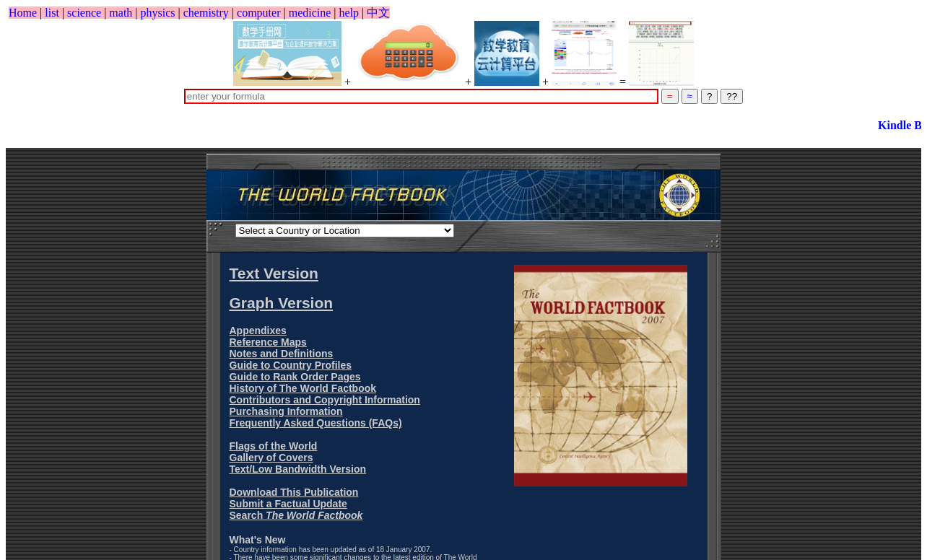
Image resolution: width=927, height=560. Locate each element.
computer (258, 13)
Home (23, 13)
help (349, 13)
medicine (310, 13)
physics (158, 13)
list (52, 13)
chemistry (206, 13)
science (84, 13)
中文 (378, 13)
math (121, 13)
